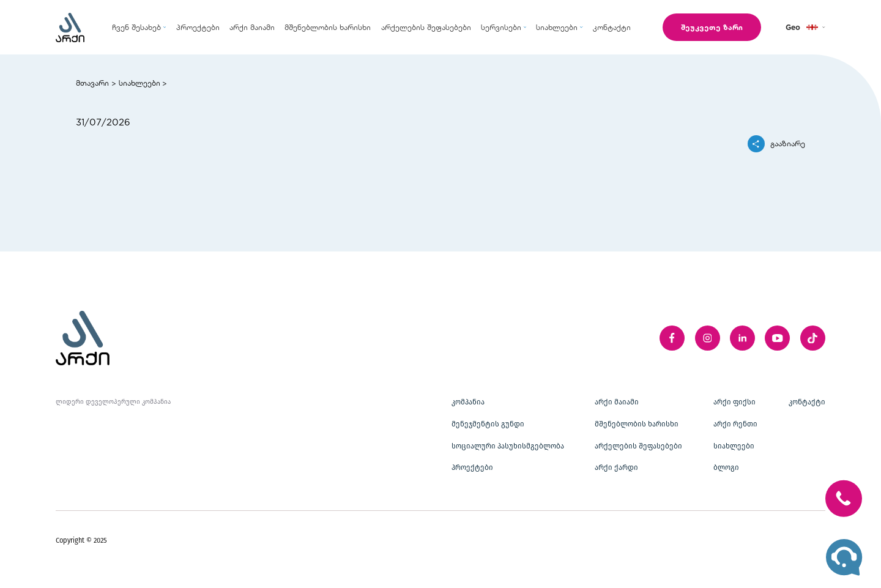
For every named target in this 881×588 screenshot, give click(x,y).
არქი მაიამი (617, 402)
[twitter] (813, 338)
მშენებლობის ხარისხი (637, 424)
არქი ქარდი (616, 467)
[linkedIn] (742, 338)
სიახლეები (139, 83)
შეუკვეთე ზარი (712, 27)
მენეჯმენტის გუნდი (488, 424)
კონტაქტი (807, 402)
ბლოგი (726, 467)
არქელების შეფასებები (638, 446)
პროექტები (472, 467)
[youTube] (777, 338)
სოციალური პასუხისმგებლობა (508, 446)
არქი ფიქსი (734, 402)
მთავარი (92, 83)
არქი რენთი (735, 424)
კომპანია (468, 402)
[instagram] (708, 338)
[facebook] (672, 338)
